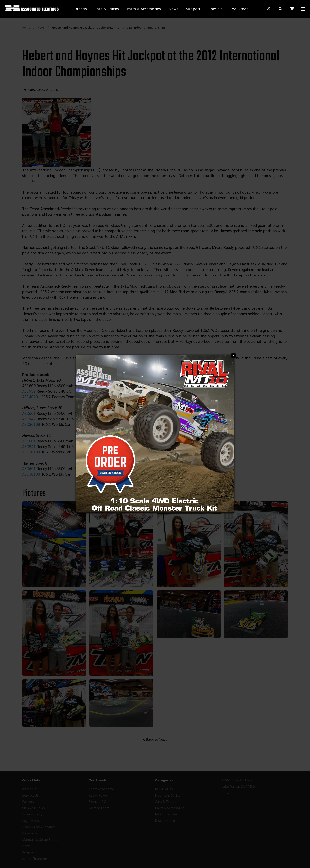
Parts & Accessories (144, 9)
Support (193, 9)
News (173, 9)
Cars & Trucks (107, 9)
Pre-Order (239, 9)
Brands (81, 9)
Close (233, 355)
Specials (215, 9)
